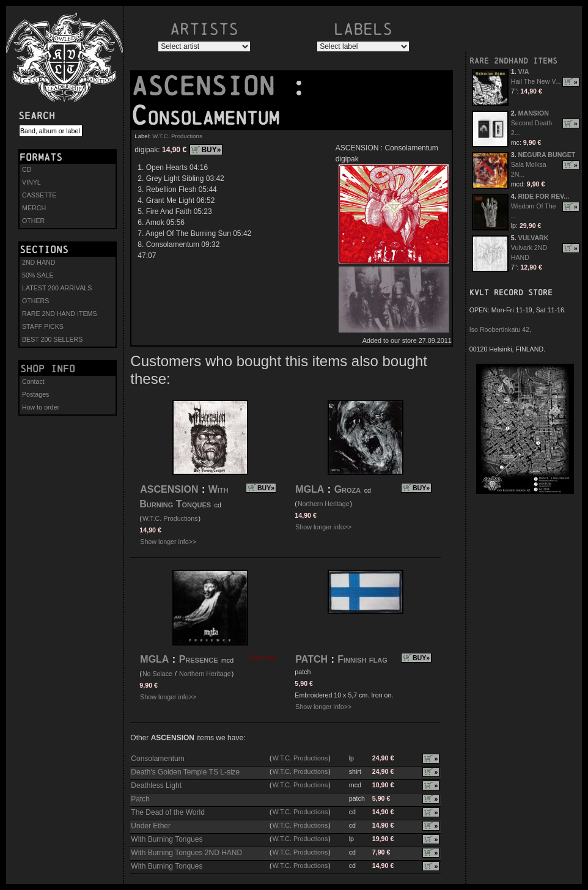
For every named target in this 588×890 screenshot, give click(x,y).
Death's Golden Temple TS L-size (185, 772)
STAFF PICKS (43, 326)
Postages (35, 394)
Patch (140, 799)
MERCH (34, 208)
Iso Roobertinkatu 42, (500, 329)
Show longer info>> (168, 542)
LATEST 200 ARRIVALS (57, 288)
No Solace (157, 674)
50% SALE (38, 275)
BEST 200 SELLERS (52, 339)
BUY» (211, 150)
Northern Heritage (324, 504)
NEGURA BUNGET (547, 155)
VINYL (31, 182)
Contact (33, 381)
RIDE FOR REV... (544, 196)
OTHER (33, 221)
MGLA (310, 489)
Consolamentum (157, 759)
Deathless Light (156, 785)
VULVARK (534, 238)
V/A (524, 72)
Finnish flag (362, 659)
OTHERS (35, 301)
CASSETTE (39, 195)
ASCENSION (211, 86)
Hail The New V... (536, 81)
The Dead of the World (168, 812)
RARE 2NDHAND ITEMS (513, 61)
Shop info (48, 369)
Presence (199, 659)
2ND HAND (39, 262)
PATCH (311, 659)
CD (27, 169)
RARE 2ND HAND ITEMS (60, 314)
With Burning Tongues (167, 839)
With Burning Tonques (167, 866)
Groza (348, 489)
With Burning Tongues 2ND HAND (186, 853)
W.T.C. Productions (177, 136)
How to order (41, 407)
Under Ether (151, 826)
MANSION (534, 113)
